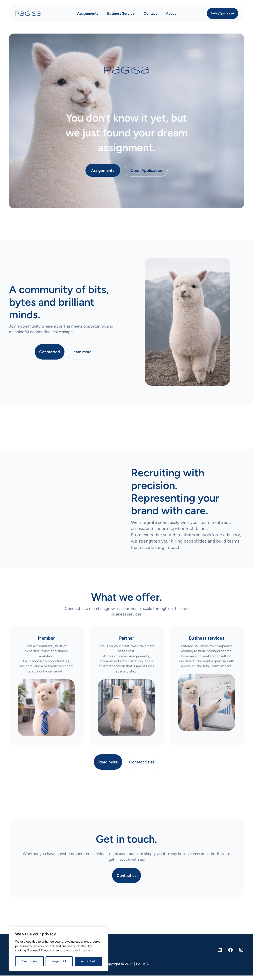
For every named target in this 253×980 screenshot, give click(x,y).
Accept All (88, 961)
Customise (30, 961)
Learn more (82, 352)
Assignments (103, 170)
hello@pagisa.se (223, 13)
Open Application (146, 170)
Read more (108, 762)
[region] (59, 949)
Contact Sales (142, 762)
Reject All (59, 961)
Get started (50, 352)
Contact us (126, 875)
